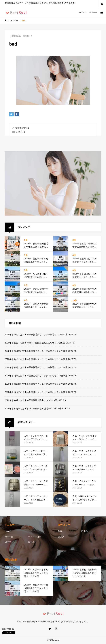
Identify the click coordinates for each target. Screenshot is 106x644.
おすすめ (9, 537)
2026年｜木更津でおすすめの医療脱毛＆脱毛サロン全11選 (33, 409)
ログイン (83, 12)
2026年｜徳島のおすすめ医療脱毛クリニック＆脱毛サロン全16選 (36, 384)
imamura (26, 128)
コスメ (61, 537)
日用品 (84, 531)
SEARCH (102, 4)
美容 (60, 531)
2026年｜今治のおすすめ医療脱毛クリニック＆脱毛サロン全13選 (36, 334)
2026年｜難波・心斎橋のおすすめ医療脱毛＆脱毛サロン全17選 (35, 343)
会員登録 (93, 12)
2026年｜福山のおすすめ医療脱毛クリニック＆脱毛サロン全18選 (36, 392)
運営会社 (32, 542)
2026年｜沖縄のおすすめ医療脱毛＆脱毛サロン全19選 (31, 400)
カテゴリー (33, 531)
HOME (8, 531)
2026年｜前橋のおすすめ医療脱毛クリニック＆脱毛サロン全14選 (36, 367)
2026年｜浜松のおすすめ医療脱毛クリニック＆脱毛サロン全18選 (36, 359)
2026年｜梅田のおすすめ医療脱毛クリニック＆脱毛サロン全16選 (36, 351)
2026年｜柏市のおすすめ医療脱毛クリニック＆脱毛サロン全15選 (36, 376)
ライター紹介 (34, 537)
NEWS (8, 542)
